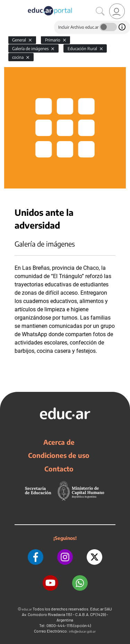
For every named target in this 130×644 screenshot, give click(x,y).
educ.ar (27, 609)
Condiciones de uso (59, 455)
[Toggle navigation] (6, 4)
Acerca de (59, 442)
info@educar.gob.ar (82, 631)
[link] (117, 11)
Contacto (59, 469)
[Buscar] (100, 11)
